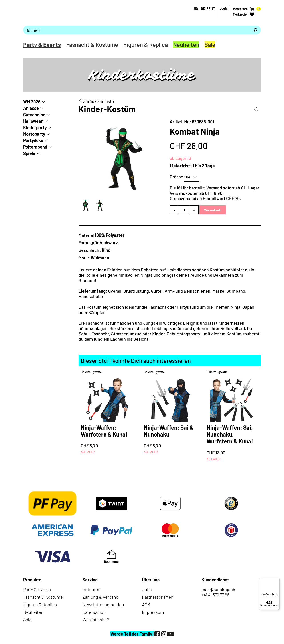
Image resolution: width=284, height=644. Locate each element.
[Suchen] (255, 30)
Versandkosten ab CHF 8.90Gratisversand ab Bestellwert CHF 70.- (206, 196)
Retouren (92, 589)
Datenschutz (95, 612)
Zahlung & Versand (101, 597)
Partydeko (33, 140)
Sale (210, 45)
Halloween (33, 121)
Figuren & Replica (146, 45)
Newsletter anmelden (103, 604)
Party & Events (42, 45)
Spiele (29, 153)
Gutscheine (34, 115)
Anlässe (31, 108)
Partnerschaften (158, 597)
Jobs (147, 589)
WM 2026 (32, 102)
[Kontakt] (194, 9)
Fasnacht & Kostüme (92, 45)
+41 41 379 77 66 (215, 595)
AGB (146, 604)
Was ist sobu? (96, 620)
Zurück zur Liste (99, 101)
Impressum (153, 612)
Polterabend (35, 147)
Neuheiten (186, 45)
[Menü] (277, 581)
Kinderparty (35, 127)
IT (213, 9)
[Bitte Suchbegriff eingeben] (136, 30)
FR (208, 9)
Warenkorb (213, 210)
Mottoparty (34, 134)
